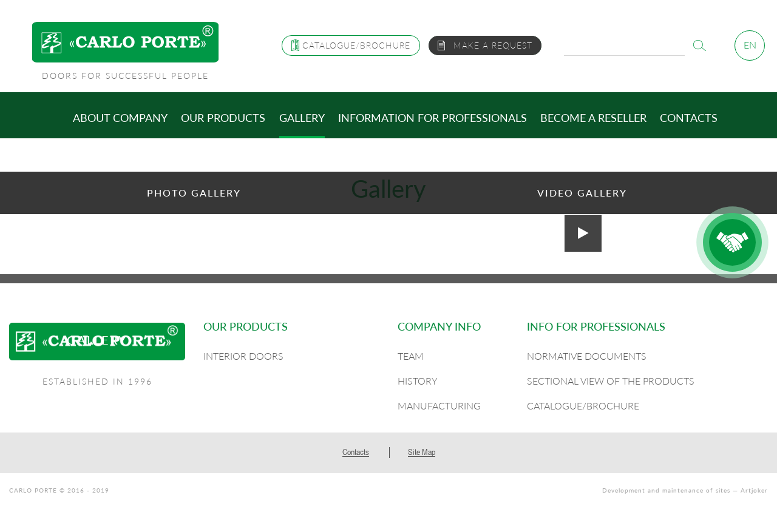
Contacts (689, 118)
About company (120, 118)
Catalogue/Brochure (583, 406)
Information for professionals (433, 118)
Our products (223, 118)
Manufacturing (439, 406)
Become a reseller (593, 118)
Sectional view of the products (611, 381)
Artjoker (754, 490)
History (418, 381)
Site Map (422, 452)
